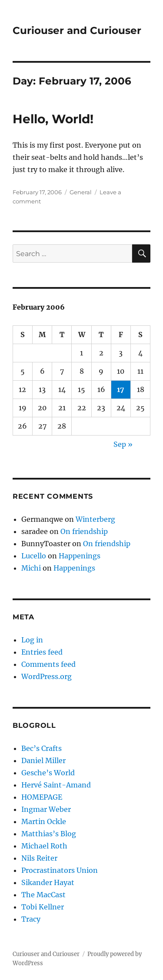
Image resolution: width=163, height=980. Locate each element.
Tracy (31, 919)
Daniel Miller (43, 760)
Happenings (80, 556)
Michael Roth (44, 846)
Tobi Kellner (43, 907)
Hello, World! (53, 119)
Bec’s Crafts (42, 748)
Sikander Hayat (48, 882)
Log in (32, 640)
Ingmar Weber (46, 809)
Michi (31, 568)
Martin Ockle (44, 821)
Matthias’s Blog (49, 834)
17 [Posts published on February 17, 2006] (121, 389)
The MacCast (43, 895)
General (81, 192)
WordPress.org (47, 676)
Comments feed (48, 664)
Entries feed (42, 652)
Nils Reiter (39, 858)
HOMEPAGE (42, 797)
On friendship (84, 531)
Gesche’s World (48, 773)
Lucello (34, 556)
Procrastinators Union (60, 870)
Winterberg (95, 519)
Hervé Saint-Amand (56, 785)
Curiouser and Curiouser (77, 30)
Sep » (123, 444)
